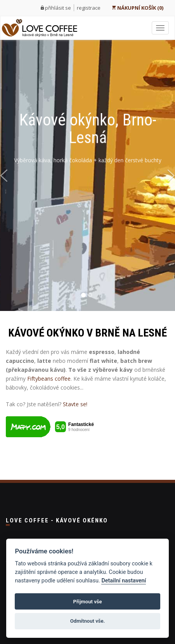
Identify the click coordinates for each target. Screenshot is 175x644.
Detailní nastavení (124, 581)
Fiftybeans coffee (49, 379)
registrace (89, 8)
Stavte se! (75, 404)
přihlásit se (58, 8)
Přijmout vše (87, 602)
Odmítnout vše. (88, 621)
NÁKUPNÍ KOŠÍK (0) (138, 8)
